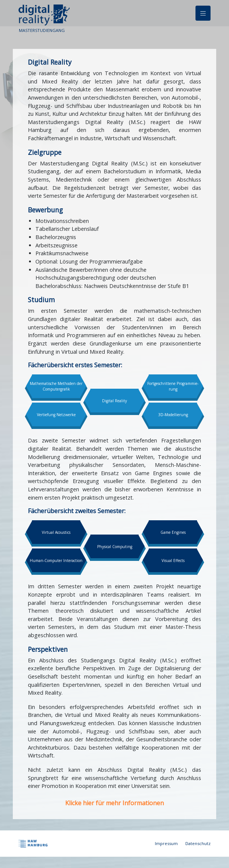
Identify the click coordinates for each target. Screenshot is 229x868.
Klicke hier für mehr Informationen (114, 803)
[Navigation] (203, 13)
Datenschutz (198, 843)
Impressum (166, 843)
